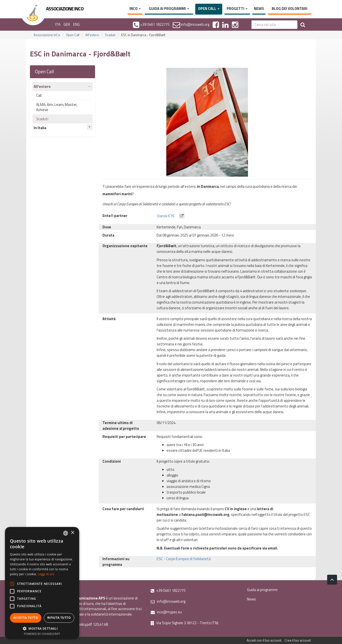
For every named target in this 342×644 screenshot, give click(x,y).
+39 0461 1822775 (168, 590)
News (259, 9)
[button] (42, 628)
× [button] (72, 533)
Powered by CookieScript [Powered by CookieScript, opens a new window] (42, 634)
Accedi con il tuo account (264, 640)
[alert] (42, 583)
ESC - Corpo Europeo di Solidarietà (184, 559)
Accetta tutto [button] (26, 618)
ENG (76, 24)
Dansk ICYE (171, 216)
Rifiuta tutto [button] (59, 618)
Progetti (237, 9)
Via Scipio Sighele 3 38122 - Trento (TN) (184, 623)
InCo (135, 9)
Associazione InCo (47, 35)
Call (39, 95)
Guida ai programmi (169, 9)
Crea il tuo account (298, 640)
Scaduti (110, 35)
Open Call (209, 9)
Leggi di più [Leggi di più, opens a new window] (46, 574)
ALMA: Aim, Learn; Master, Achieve (57, 107)
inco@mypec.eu (166, 612)
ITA (58, 24)
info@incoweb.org (168, 601)
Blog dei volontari (290, 9)
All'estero (92, 35)
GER (67, 24)
